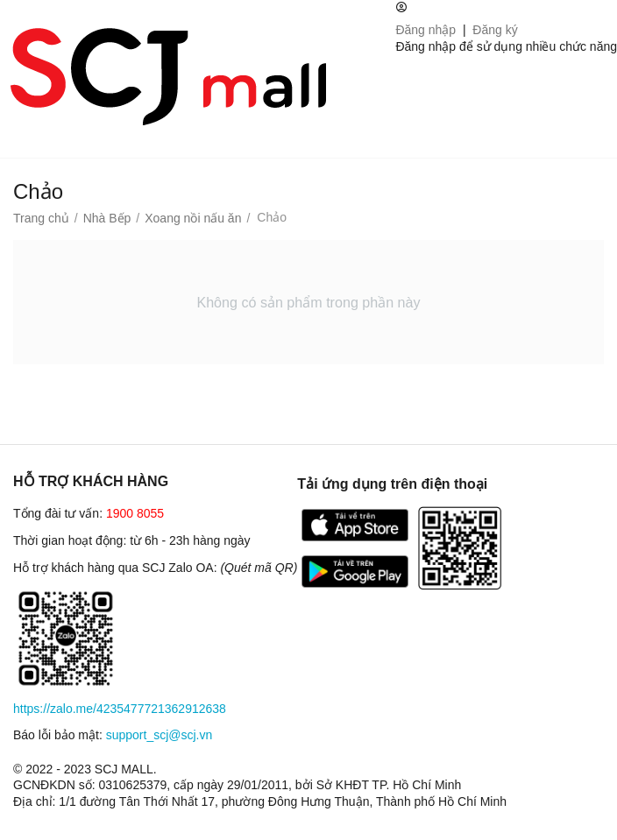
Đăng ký (495, 30)
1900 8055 (135, 513)
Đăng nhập (426, 30)
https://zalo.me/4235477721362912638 (120, 709)
